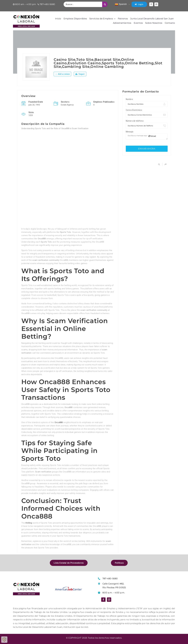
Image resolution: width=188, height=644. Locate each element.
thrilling (29, 523)
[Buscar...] (83, 4)
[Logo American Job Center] (69, 588)
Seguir (80, 74)
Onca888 (59, 422)
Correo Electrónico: (134, 110)
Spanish (121, 4)
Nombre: (130, 99)
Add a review (62, 74)
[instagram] (156, 4)
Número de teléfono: (135, 121)
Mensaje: (130, 132)
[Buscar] (105, 4)
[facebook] (151, 4)
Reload (152, 136)
